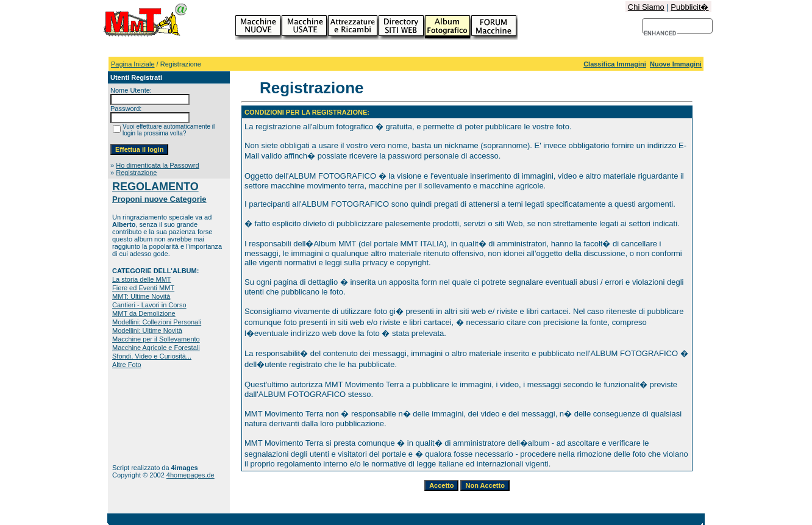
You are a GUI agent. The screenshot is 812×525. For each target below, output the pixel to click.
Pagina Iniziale (133, 64)
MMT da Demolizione (144, 313)
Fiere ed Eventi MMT (143, 288)
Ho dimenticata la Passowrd (157, 165)
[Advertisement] (150, 416)
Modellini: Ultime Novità (147, 330)
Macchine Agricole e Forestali (156, 348)
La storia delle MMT (142, 279)
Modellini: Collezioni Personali (157, 322)
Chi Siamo (646, 7)
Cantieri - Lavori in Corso (149, 305)
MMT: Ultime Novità (141, 296)
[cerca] (661, 34)
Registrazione (136, 173)
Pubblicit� (689, 7)
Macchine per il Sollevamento (156, 339)
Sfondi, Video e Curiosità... (152, 356)
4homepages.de (191, 475)
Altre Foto (127, 365)
